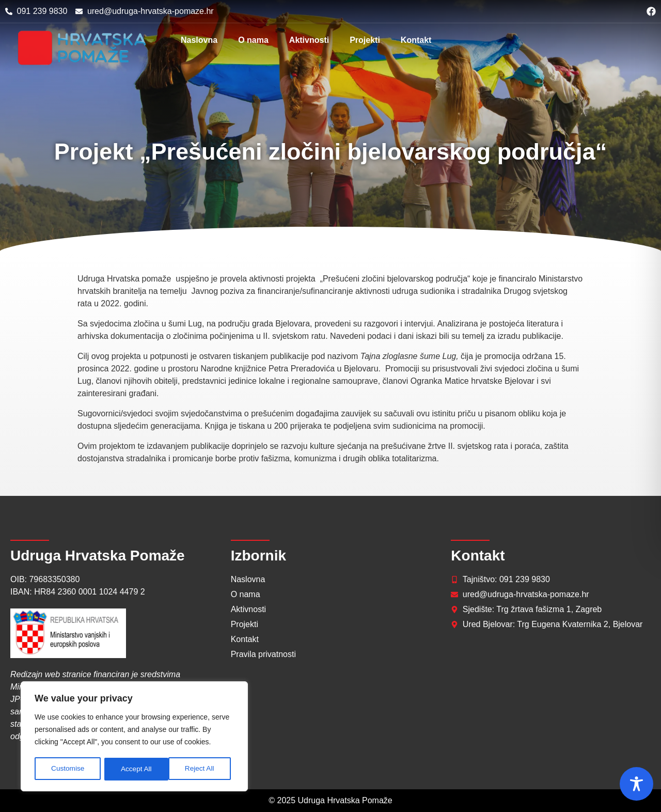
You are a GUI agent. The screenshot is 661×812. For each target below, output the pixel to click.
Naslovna (199, 40)
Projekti (365, 40)
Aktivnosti (309, 40)
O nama (253, 40)
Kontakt (416, 40)
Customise (68, 769)
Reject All (135, 769)
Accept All (202, 769)
